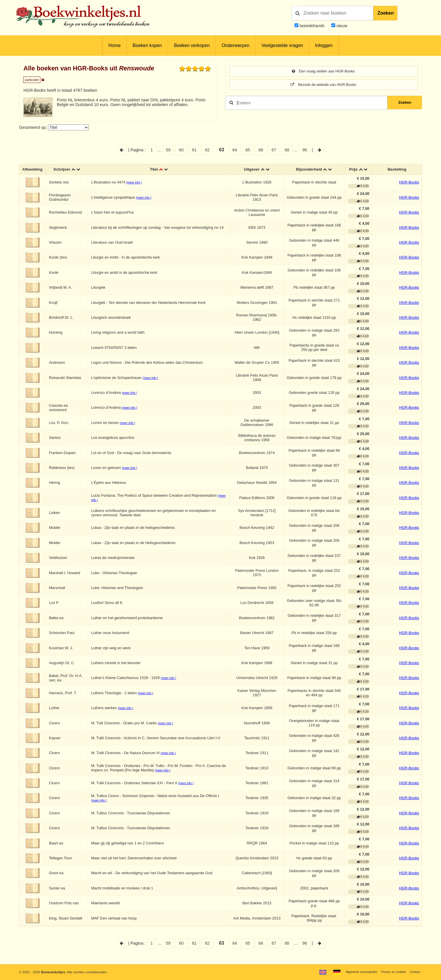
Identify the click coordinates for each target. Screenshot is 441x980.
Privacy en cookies (391, 972)
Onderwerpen (235, 45)
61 (194, 150)
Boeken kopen (147, 45)
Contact (414, 972)
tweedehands (312, 26)
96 (305, 150)
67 (274, 150)
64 (235, 150)
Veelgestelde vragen (282, 45)
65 (248, 150)
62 (207, 150)
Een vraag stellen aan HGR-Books (323, 72)
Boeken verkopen (192, 45)
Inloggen (324, 45)
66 (261, 150)
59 (168, 150)
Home (115, 45)
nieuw (341, 26)
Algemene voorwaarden (355, 972)
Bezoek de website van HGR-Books (323, 86)
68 (287, 150)
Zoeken (385, 13)
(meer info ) (136, 183)
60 (181, 150)
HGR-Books (409, 183)
